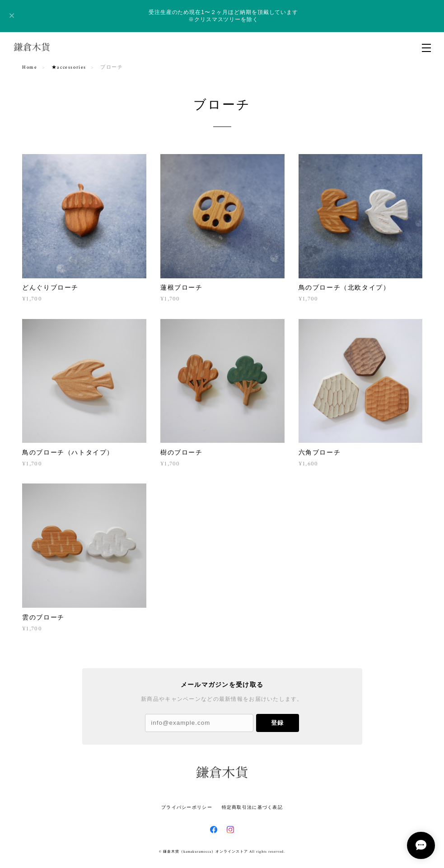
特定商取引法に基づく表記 (252, 807)
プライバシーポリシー (187, 807)
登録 (277, 723)
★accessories (69, 67)
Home (30, 67)
